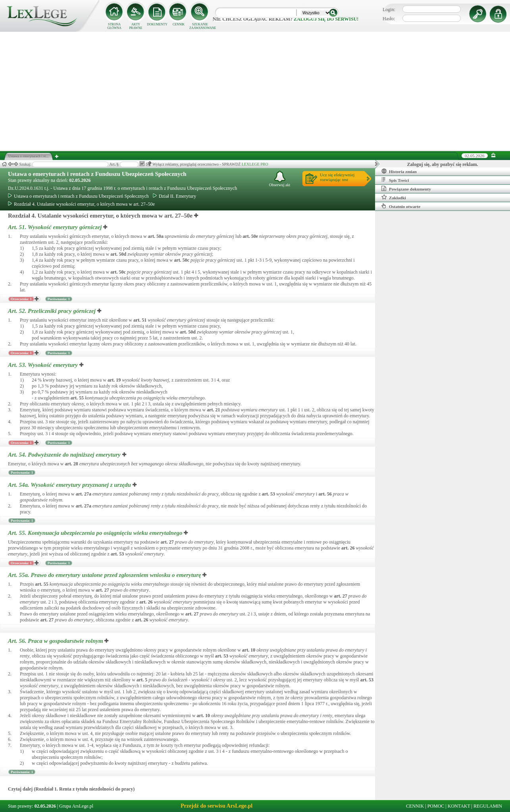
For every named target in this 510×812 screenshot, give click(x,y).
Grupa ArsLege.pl (76, 806)
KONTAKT (459, 806)
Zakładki (394, 197)
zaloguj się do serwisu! (326, 19)
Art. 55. (96, 533)
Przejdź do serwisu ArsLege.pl (217, 806)
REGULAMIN (488, 806)
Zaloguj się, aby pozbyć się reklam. (443, 164)
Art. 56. (56, 641)
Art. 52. (53, 311)
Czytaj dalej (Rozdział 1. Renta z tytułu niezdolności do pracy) (71, 789)
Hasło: (389, 19)
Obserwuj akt (280, 179)
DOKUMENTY (157, 24)
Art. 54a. (70, 485)
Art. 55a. (105, 575)
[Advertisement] (255, 91)
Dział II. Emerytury (174, 196)
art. (156, 236)
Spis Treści (395, 180)
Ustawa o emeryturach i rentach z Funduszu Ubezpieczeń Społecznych (97, 174)
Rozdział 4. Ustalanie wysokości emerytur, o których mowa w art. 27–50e (81, 204)
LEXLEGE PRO (255, 164)
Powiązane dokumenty (406, 189)
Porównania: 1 (59, 299)
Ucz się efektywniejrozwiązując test (337, 177)
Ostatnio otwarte (401, 206)
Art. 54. (65, 455)
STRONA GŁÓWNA (114, 26)
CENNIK (179, 24)
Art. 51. (56, 227)
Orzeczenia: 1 (21, 299)
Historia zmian (399, 171)
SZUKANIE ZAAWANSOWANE (200, 26)
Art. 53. (44, 365)
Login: (389, 10)
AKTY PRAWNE (136, 26)
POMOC (436, 806)
